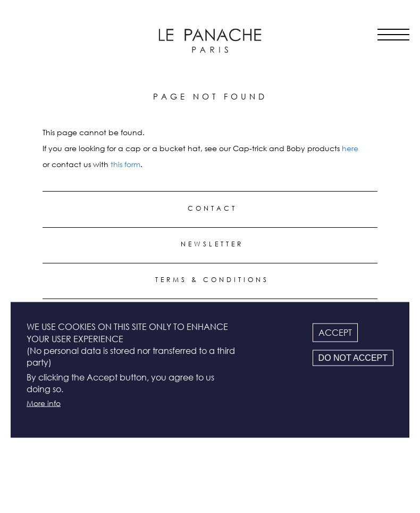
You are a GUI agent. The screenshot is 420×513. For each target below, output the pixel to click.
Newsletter (212, 244)
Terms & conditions (212, 280)
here (350, 148)
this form (125, 164)
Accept (335, 333)
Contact (212, 208)
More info (44, 403)
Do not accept (353, 358)
